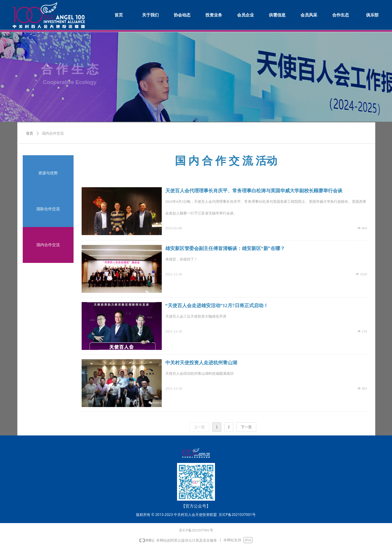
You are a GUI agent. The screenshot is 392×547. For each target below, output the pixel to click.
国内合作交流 (53, 133)
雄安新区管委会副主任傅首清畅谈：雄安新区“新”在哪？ (225, 248)
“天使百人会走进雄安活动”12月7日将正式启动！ (217, 306)
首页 (30, 133)
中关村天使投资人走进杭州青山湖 (201, 363)
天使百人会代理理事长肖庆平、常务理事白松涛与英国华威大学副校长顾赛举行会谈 (254, 191)
